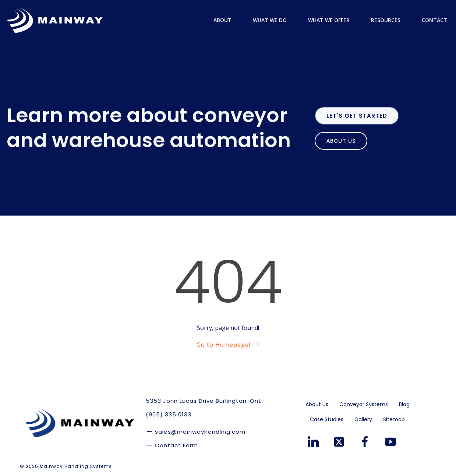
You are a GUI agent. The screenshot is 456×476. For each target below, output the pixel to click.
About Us (317, 404)
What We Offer (333, 20)
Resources (389, 20)
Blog (404, 404)
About (226, 20)
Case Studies (327, 419)
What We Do (273, 20)
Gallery (363, 419)
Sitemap (394, 419)
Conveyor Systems (364, 404)
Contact (435, 20)
